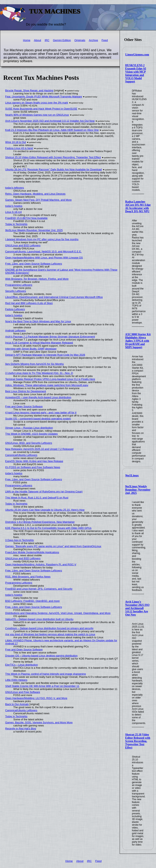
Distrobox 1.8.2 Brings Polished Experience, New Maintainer (40, 522)
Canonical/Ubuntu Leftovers (21, 455)
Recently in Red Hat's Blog (21, 729)
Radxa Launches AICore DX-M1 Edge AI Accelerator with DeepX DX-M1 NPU (138, 207)
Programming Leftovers (19, 285)
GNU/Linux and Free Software (23, 692)
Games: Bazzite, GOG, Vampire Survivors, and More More (39, 722)
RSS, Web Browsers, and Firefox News (28, 577)
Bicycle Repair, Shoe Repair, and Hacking (29, 90)
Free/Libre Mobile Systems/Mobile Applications (32, 552)
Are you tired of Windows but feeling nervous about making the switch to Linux (50, 634)
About (38, 40)
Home (27, 40)
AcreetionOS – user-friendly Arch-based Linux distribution (38, 397)
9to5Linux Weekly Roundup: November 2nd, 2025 (138, 490)
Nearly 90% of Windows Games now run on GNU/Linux (37, 115)
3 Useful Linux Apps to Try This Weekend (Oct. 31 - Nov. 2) (39, 373)
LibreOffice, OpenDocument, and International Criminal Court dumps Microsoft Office (54, 297)
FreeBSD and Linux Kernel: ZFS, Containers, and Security (39, 589)
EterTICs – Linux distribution (22, 665)
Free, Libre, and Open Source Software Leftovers (34, 264)
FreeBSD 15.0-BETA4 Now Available (27, 218)
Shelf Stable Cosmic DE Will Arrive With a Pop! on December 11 (42, 686)
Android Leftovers (15, 330)
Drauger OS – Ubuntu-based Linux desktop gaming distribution (41, 656)
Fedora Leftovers (15, 309)
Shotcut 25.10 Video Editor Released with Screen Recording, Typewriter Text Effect (138, 741)
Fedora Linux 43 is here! (19, 148)
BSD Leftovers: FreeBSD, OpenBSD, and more (32, 601)
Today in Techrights (16, 224)
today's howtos (14, 206)
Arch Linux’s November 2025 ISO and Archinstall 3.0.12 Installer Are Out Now (137, 608)
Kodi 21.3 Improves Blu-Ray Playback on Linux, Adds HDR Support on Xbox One (52, 130)
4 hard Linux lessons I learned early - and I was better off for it (41, 413)
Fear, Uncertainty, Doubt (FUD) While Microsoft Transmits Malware (44, 97)
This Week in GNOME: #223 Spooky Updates (32, 434)
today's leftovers (15, 188)
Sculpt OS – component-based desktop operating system (38, 419)
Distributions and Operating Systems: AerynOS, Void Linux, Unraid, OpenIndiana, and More (58, 613)
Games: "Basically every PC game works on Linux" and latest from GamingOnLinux (53, 546)
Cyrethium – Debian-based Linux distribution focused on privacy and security (49, 628)
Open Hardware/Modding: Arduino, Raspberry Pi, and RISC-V (41, 564)
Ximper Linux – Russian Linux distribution (29, 428)
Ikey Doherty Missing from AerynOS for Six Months (35, 364)
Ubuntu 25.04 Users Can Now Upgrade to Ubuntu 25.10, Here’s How (45, 510)
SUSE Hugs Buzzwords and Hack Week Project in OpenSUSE (41, 109)
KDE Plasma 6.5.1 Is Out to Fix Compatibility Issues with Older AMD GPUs (48, 528)
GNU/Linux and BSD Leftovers (23, 245)
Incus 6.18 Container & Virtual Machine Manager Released (39, 343)
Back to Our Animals (17, 704)
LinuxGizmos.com (137, 54)
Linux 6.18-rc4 (14, 212)
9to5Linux (132, 475)
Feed (105, 40)
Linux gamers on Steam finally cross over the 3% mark (37, 103)
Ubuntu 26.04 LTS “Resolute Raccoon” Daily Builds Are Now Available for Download (54, 169)
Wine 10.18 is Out (16, 142)
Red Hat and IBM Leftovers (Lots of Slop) (29, 303)
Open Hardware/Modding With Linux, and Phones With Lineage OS (44, 258)
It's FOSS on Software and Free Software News (33, 467)
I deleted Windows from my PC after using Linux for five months (42, 239)
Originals (80, 40)
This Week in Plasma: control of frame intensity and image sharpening (46, 674)
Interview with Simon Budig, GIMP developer (31, 349)
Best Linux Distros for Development (26, 391)
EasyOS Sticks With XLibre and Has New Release (34, 461)
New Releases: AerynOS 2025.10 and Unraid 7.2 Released (39, 449)
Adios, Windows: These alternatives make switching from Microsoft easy (47, 385)
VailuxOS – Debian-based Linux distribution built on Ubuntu (39, 619)
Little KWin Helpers (16, 680)
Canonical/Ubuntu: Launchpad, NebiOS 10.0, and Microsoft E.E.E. (43, 251)
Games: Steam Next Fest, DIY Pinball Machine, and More (38, 200)
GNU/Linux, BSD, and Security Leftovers (29, 443)
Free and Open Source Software (24, 406)
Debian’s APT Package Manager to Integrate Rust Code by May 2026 (45, 355)
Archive (93, 40)
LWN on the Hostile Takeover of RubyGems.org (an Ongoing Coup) (44, 492)
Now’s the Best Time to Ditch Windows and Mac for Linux (38, 321)
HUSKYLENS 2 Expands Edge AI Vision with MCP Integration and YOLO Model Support (136, 73)
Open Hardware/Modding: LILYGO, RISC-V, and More (36, 698)
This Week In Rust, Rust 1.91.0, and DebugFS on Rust (37, 498)
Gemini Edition (62, 40)
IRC (47, 40)
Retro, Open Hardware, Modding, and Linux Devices (35, 194)
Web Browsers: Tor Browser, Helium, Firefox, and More (37, 279)
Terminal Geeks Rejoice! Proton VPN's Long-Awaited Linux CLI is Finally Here (50, 379)
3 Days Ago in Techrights (20, 540)
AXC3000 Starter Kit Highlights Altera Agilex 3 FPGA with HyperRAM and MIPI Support (138, 341)
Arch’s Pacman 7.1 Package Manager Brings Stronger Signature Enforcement (50, 337)
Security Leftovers (16, 291)
